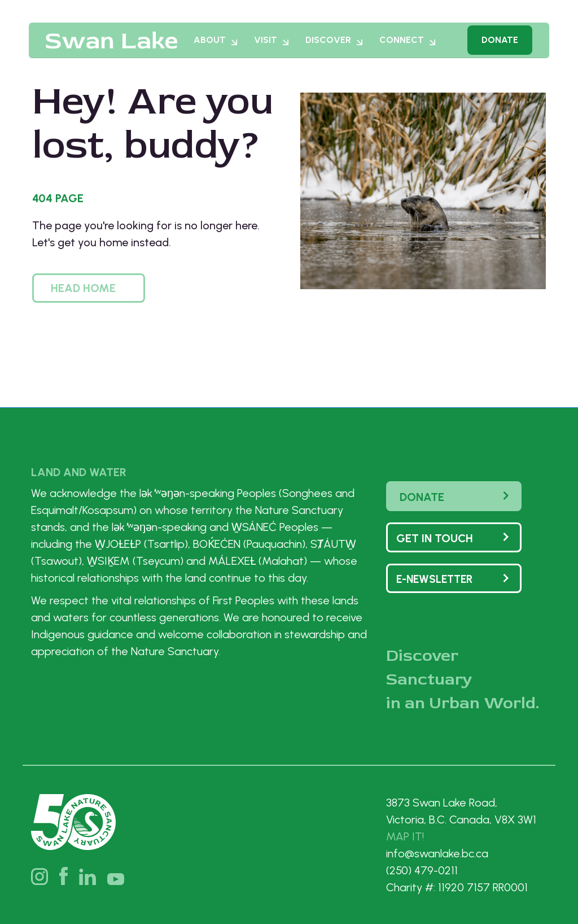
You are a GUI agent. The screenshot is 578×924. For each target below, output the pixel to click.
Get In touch (435, 538)
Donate (500, 45)
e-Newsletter (434, 579)
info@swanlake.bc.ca (437, 853)
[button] (89, 288)
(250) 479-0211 (422, 870)
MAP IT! (405, 836)
